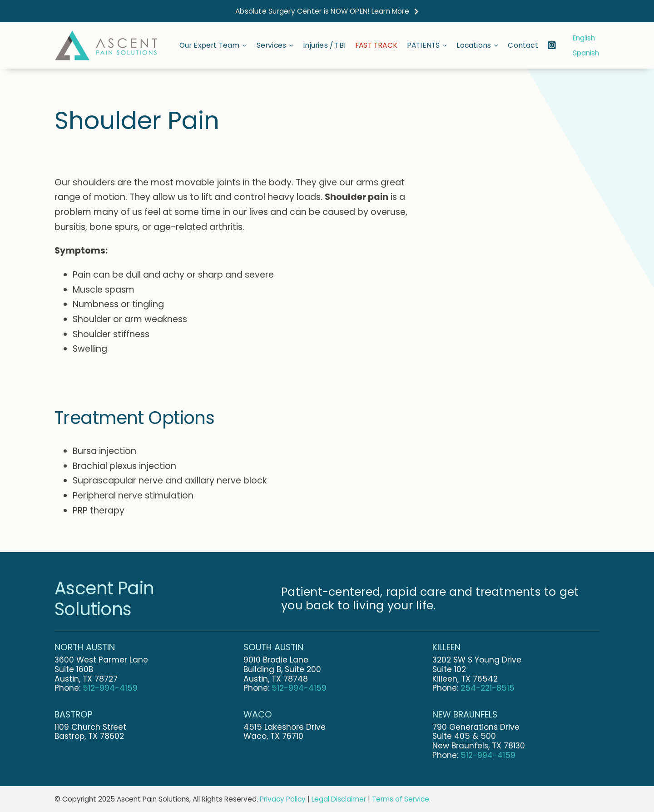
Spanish (586, 53)
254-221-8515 (488, 688)
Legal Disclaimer (339, 799)
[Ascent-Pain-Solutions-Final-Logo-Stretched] (106, 34)
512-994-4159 (110, 688)
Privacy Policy (283, 799)
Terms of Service (401, 799)
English (584, 38)
